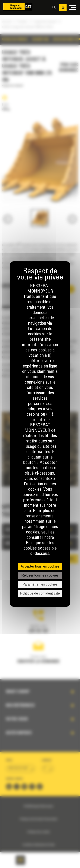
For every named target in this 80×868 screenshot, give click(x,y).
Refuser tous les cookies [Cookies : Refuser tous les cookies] (40, 575)
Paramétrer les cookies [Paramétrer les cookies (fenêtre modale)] (40, 584)
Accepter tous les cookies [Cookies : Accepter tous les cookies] (40, 566)
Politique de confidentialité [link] (40, 593)
